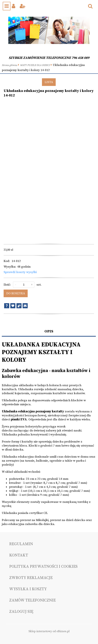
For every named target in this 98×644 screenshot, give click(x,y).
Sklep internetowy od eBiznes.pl (49, 631)
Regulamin (21, 544)
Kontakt (19, 555)
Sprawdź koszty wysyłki (20, 272)
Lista (49, 82)
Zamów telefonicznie (32, 600)
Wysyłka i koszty (28, 589)
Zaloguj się (21, 612)
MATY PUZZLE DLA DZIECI (35, 65)
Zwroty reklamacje (31, 578)
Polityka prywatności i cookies (43, 567)
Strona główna (9, 65)
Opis (49, 331)
